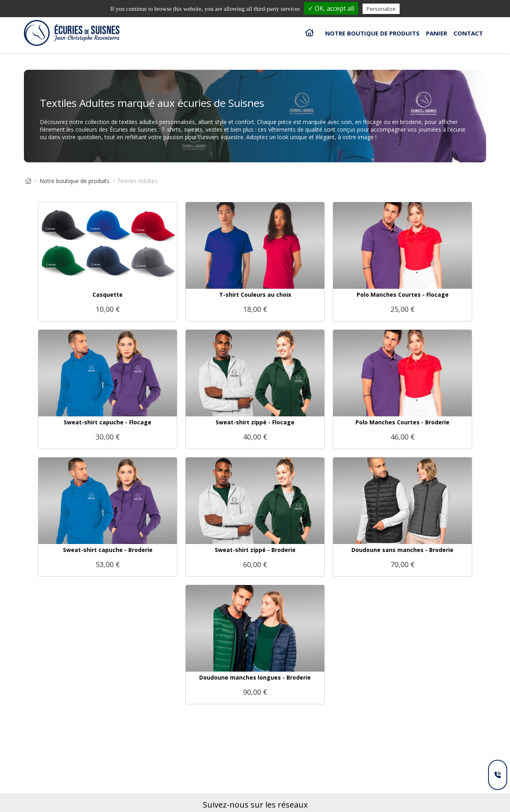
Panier (436, 33)
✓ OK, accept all (331, 8)
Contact (468, 33)
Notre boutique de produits (372, 33)
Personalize (381, 9)
